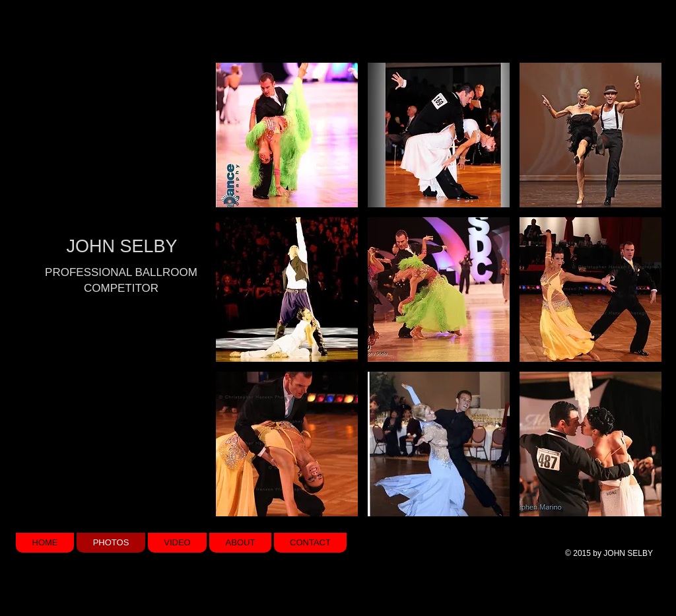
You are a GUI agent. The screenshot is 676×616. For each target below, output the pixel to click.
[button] (287, 135)
